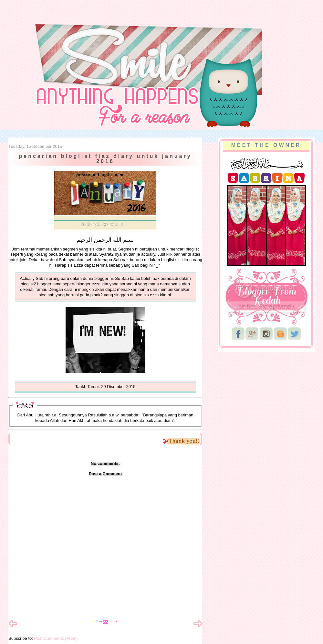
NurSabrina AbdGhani (80, 18)
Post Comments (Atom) (56, 638)
